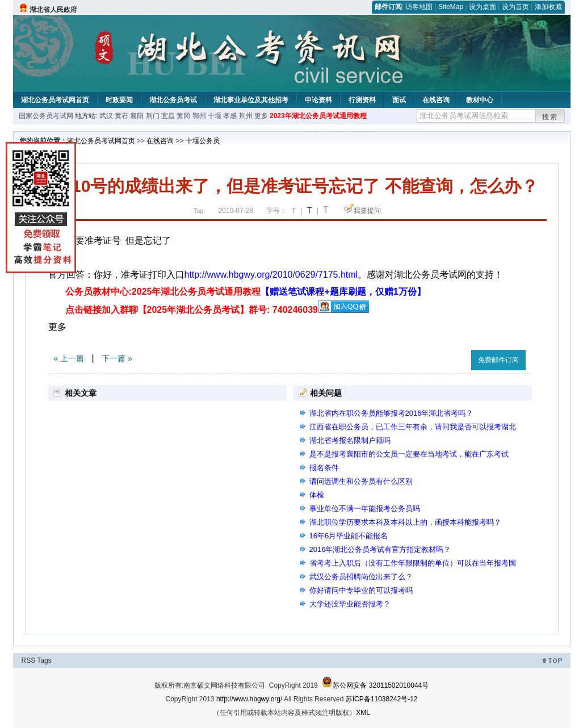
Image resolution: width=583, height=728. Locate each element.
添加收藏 (548, 7)
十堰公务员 (203, 141)
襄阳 (137, 116)
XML (363, 713)
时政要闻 (119, 100)
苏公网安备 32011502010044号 (375, 685)
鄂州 (199, 116)
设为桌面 (483, 7)
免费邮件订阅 (498, 360)
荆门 (153, 116)
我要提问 (367, 211)
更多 (261, 116)
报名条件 (324, 468)
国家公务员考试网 (46, 116)
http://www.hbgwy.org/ (249, 699)
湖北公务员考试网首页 (55, 100)
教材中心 (480, 100)
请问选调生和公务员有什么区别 (361, 481)
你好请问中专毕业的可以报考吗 (361, 590)
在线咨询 (436, 100)
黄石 (121, 116)
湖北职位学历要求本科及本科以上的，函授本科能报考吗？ (405, 522)
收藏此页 (450, 358)
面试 (399, 100)
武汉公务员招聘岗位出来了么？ (361, 577)
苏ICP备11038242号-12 (382, 699)
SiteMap (451, 7)
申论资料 (318, 100)
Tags (44, 660)
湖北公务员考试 (173, 100)
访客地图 (419, 7)
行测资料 (362, 100)
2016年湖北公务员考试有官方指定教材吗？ (380, 549)
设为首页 (515, 7)
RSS (29, 660)
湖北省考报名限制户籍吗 (350, 440)
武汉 (106, 116)
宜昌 (168, 116)
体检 (317, 495)
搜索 (550, 117)
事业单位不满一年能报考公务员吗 (365, 509)
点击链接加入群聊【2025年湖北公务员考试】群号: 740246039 (192, 310)
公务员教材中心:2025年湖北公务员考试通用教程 (246, 292)
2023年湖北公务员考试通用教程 (318, 116)
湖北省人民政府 (53, 10)
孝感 (230, 116)
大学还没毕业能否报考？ (350, 604)
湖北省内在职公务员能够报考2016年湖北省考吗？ (391, 413)
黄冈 (183, 116)
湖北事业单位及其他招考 (251, 100)
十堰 (215, 116)
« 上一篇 (69, 358)
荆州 (246, 116)
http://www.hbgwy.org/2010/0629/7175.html (271, 275)
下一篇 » (117, 358)
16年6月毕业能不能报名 (349, 536)
